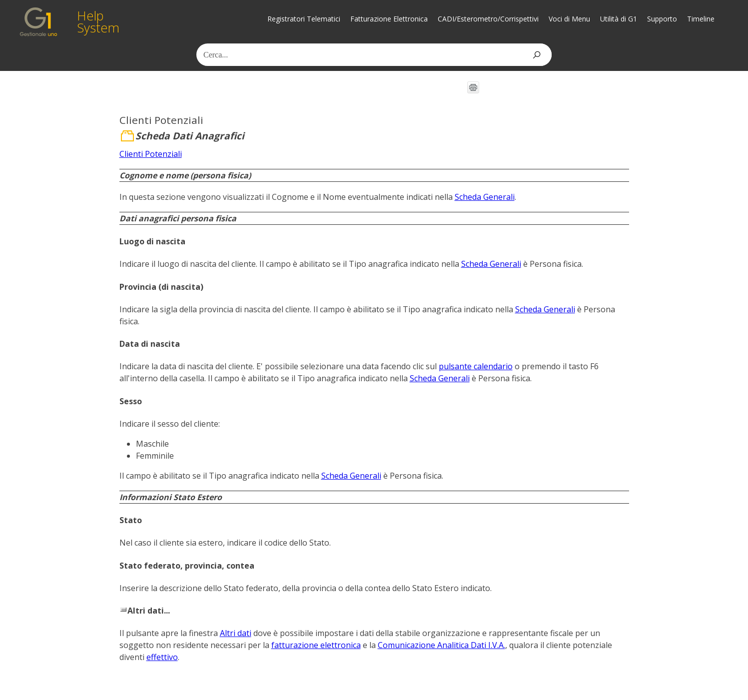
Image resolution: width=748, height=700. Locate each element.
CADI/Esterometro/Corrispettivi (488, 19)
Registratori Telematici (304, 19)
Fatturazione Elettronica (389, 19)
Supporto (662, 19)
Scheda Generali (485, 197)
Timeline (701, 19)
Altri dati (236, 633)
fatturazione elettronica (316, 645)
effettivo (162, 657)
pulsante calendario (476, 366)
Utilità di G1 (619, 19)
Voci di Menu (569, 19)
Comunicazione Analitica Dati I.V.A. (441, 645)
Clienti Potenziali (151, 154)
